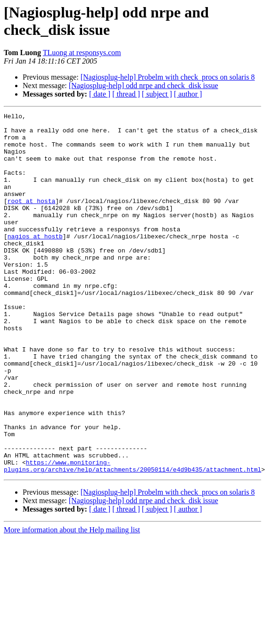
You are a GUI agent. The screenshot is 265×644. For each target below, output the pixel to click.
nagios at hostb (35, 261)
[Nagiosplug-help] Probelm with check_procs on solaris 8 (168, 77)
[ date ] (100, 94)
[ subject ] (157, 94)
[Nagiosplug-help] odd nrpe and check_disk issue (144, 86)
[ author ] (188, 94)
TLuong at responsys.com (82, 53)
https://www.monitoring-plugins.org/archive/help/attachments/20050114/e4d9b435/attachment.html (132, 537)
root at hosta (31, 219)
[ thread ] (126, 94)
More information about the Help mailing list (72, 602)
